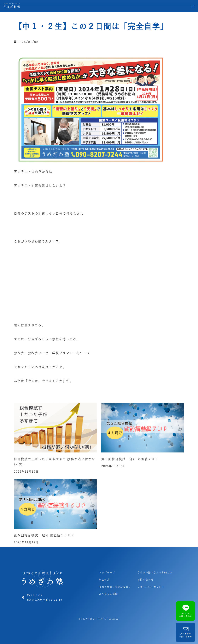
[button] (193, 6)
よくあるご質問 (108, 594)
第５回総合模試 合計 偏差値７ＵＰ (130, 459)
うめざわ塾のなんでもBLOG (155, 572)
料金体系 (104, 580)
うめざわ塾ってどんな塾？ (115, 587)
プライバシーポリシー (151, 587)
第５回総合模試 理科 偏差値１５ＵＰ (44, 535)
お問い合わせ (146, 580)
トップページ (107, 572)
